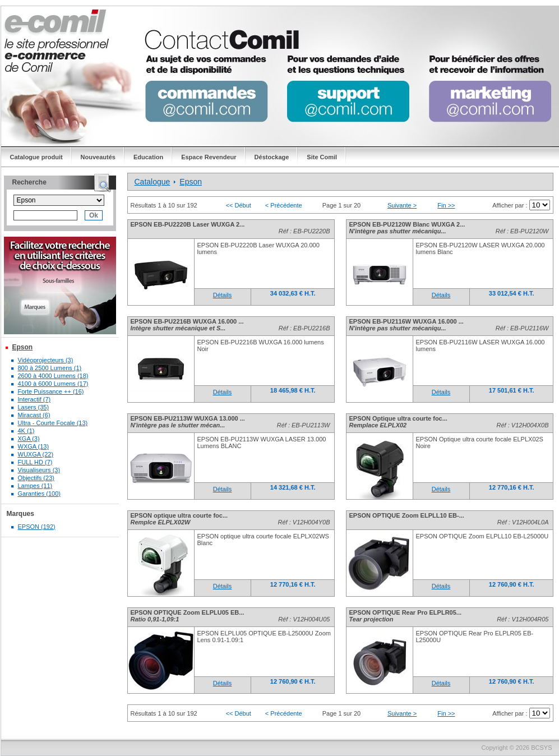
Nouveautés (98, 157)
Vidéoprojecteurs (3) (46, 360)
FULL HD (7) (35, 462)
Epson (23, 347)
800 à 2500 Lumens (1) (50, 368)
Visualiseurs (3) (39, 470)
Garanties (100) (39, 494)
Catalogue (153, 182)
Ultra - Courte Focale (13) (53, 423)
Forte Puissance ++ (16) (51, 391)
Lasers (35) (34, 407)
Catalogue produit (36, 157)
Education (148, 157)
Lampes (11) (35, 486)
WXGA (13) (34, 446)
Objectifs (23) (36, 478)
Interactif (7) (34, 399)
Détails (223, 295)
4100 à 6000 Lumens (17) (53, 384)
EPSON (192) (37, 527)
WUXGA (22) (36, 454)
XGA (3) (29, 439)
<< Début (239, 205)
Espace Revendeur (209, 157)
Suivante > (402, 205)
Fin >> (446, 205)
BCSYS (541, 748)
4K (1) (26, 431)
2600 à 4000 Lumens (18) (53, 376)
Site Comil (322, 157)
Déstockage (272, 157)
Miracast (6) (34, 415)
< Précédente (284, 205)
